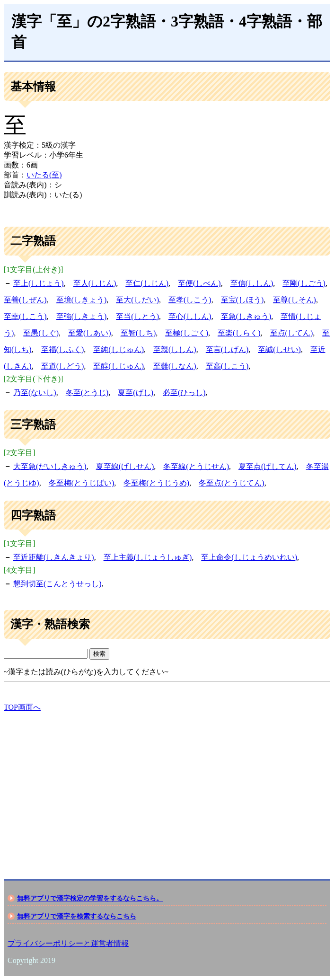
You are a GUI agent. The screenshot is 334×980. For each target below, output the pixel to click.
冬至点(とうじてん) (232, 483)
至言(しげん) (227, 349)
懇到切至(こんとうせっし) (57, 584)
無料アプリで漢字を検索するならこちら (77, 916)
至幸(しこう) (25, 316)
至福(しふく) (63, 349)
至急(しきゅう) (246, 316)
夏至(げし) (136, 393)
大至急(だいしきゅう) (50, 466)
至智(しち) (138, 333)
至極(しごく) (187, 333)
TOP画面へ (22, 707)
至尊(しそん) (294, 300)
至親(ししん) (175, 349)
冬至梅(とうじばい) (82, 483)
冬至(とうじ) (87, 393)
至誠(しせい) (279, 349)
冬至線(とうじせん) (196, 466)
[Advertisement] (167, 787)
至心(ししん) (190, 316)
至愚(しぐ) (41, 333)
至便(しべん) (199, 283)
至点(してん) (292, 333)
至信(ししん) (252, 283)
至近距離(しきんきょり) (54, 557)
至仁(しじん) (147, 283)
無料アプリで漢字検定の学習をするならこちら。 (90, 898)
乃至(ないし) (35, 393)
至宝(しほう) (242, 300)
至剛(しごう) (304, 283)
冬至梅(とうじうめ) (156, 483)
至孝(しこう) (190, 300)
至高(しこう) (227, 366)
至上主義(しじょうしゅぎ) (148, 557)
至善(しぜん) (25, 300)
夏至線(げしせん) (125, 466)
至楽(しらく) (239, 333)
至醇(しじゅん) (119, 366)
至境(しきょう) (82, 300)
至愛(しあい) (90, 333)
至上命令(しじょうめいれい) (249, 557)
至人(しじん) (95, 283)
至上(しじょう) (39, 283)
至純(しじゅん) (119, 349)
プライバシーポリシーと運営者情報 (68, 943)
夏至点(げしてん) (268, 466)
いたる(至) (44, 175)
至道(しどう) (63, 366)
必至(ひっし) (184, 393)
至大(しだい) (137, 300)
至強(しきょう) (82, 316)
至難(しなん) (175, 366)
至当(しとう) (137, 316)
